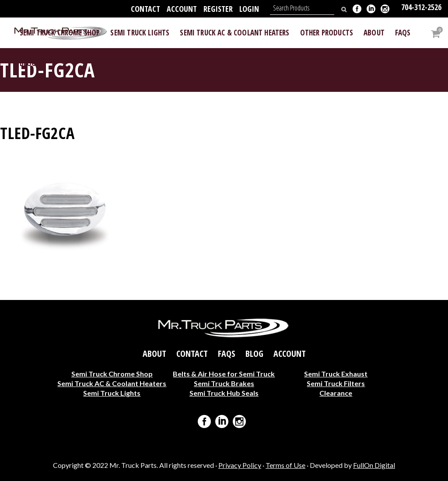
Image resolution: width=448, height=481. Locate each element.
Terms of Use (285, 465)
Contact (145, 9)
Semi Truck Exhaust (336, 373)
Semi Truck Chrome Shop (112, 373)
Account (182, 9)
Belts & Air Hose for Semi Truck (224, 373)
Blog (254, 353)
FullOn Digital (374, 465)
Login (249, 9)
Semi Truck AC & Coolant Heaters (112, 383)
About (154, 353)
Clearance (336, 392)
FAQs (227, 353)
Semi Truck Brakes (224, 383)
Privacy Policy (240, 465)
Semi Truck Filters (336, 383)
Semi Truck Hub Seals (224, 392)
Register (218, 9)
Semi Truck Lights (112, 392)
